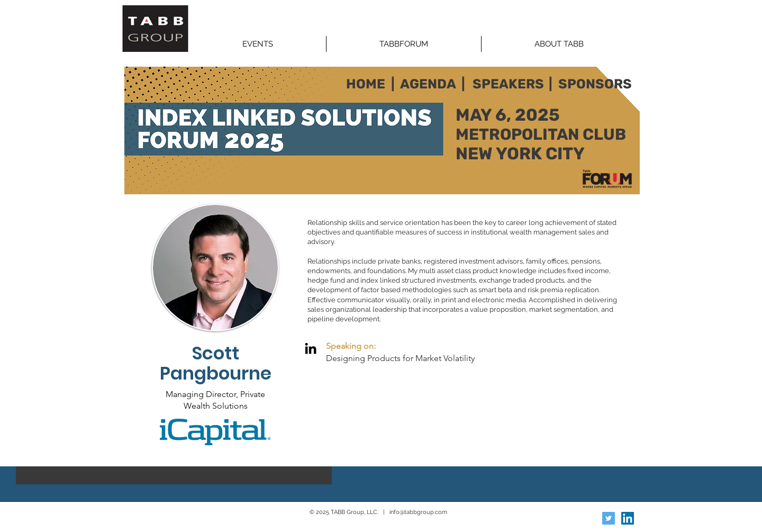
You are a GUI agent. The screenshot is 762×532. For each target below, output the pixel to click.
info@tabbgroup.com (418, 512)
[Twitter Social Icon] (609, 518)
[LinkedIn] (311, 348)
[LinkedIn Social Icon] (628, 518)
